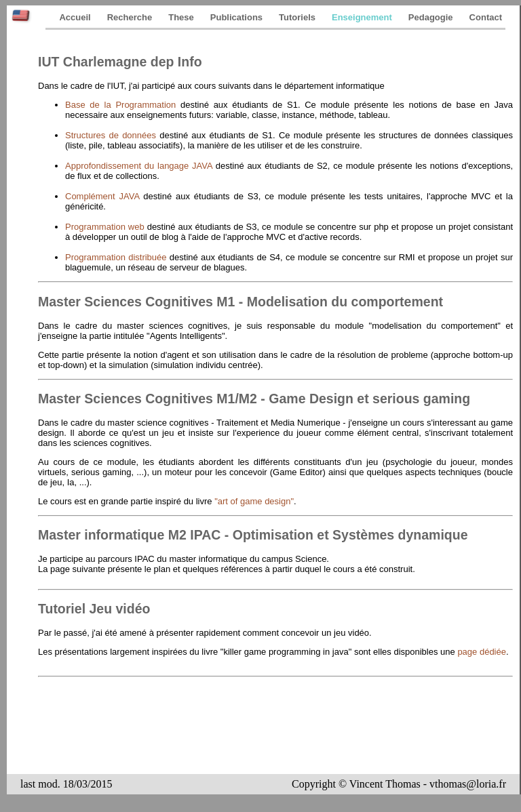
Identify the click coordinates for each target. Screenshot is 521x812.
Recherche (130, 17)
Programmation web (106, 227)
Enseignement (362, 17)
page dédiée (482, 652)
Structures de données (112, 135)
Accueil (75, 17)
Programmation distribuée (117, 257)
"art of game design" (254, 501)
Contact (486, 17)
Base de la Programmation (123, 105)
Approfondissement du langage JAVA (140, 166)
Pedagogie (431, 17)
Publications (236, 17)
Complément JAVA (104, 196)
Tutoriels (297, 17)
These (181, 17)
